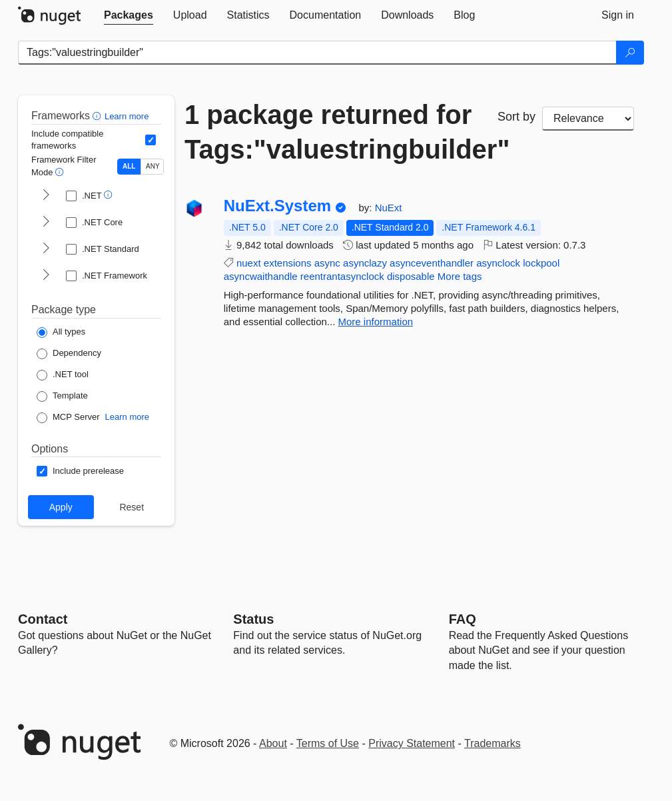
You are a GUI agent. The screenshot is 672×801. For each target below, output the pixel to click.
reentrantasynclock (342, 276)
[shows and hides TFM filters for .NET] (46, 196)
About (273, 743)
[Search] (630, 53)
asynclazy (365, 263)
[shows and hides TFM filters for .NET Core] (46, 223)
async (327, 263)
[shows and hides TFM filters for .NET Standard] (46, 249)
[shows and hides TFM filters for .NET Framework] (46, 276)
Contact (43, 619)
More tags (460, 276)
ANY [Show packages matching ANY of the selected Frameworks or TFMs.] (153, 166)
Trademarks (493, 743)
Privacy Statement (412, 743)
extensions (288, 263)
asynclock (498, 263)
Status (253, 619)
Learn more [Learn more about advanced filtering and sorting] (127, 116)
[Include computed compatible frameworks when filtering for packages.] (151, 140)
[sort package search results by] (588, 119)
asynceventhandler (432, 263)
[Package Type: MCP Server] (68, 418)
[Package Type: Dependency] (69, 354)
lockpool (541, 263)
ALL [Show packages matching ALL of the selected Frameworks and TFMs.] (129, 166)
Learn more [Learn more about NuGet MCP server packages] (127, 417)
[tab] (129, 15)
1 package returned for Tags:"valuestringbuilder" (331, 132)
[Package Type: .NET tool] (63, 375)
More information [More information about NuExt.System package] (376, 322)
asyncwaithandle (261, 276)
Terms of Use (328, 743)
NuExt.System (277, 206)
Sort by (516, 117)
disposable (411, 276)
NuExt (389, 208)
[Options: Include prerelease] (80, 471)
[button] (98, 116)
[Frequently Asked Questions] (463, 619)
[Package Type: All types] (61, 333)
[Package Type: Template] (62, 397)
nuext (249, 263)
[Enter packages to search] (317, 53)
